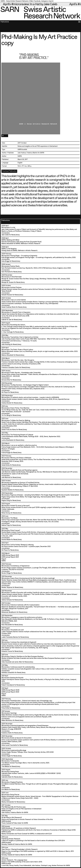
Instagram (44, 1)
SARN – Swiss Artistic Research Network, (14, 1)
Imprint (51, 1)
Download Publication (9, 171)
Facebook (37, 1)
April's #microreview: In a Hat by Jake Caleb (34, 4)
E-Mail (31, 1)
